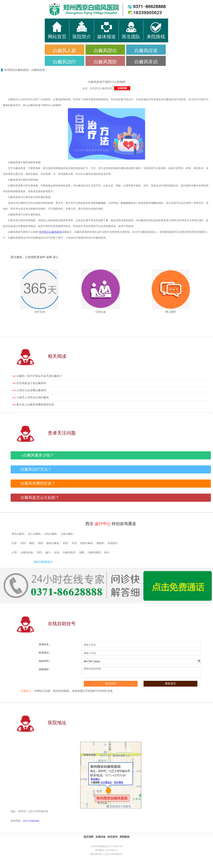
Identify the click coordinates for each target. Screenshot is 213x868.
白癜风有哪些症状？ (38, 483)
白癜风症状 (146, 51)
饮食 (57, 553)
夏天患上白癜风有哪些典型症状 (35, 405)
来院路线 (124, 837)
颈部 (40, 543)
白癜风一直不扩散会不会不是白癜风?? (39, 376)
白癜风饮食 (38, 70)
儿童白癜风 (67, 534)
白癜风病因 (94, 553)
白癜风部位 (105, 51)
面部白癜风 (87, 543)
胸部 (32, 543)
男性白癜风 (18, 534)
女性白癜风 (50, 534)
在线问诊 (101, 837)
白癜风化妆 (27, 553)
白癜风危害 (69, 553)
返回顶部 (89, 837)
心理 (14, 553)
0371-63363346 (31, 821)
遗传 (106, 553)
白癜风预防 (105, 62)
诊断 (82, 553)
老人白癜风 (34, 534)
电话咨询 (112, 837)
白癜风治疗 (64, 62)
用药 (39, 553)
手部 (74, 543)
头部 (14, 543)
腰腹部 (100, 543)
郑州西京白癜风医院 (16, 70)
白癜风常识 (146, 62)
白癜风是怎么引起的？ (40, 498)
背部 (23, 543)
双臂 (65, 543)
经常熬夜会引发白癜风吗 (31, 383)
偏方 (48, 553)
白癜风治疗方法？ (36, 469)
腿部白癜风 (53, 543)
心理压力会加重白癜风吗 (31, 390)
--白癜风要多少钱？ (37, 455)
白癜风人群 (64, 51)
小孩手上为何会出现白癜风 (33, 397)
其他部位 (113, 543)
